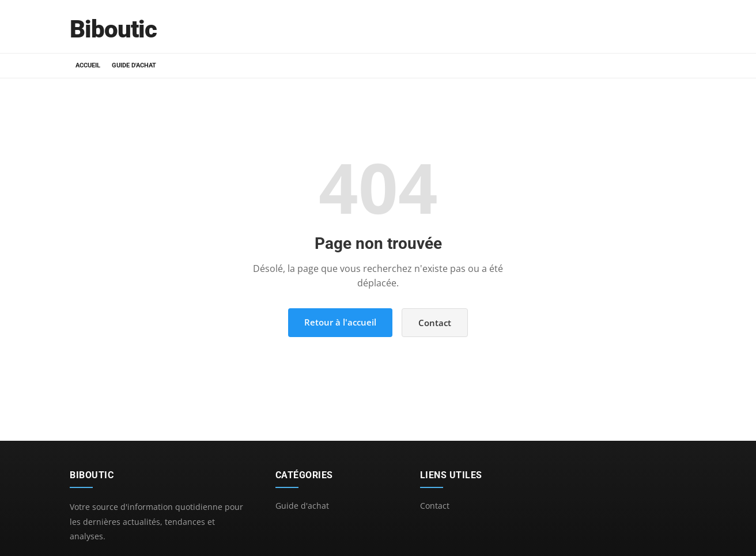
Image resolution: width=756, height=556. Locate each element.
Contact (435, 323)
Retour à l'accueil (340, 322)
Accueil (88, 65)
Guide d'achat (134, 65)
